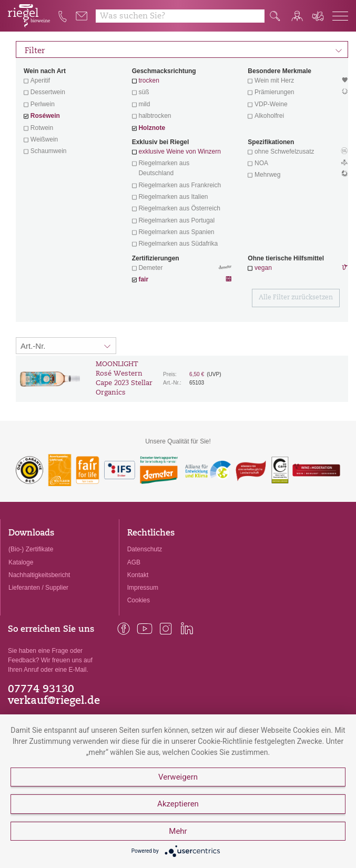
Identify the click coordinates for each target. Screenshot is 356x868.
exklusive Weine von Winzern (180, 152)
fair (143, 279)
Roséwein (45, 116)
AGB (134, 562)
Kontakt (138, 575)
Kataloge (21, 562)
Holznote (152, 128)
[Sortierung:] (66, 346)
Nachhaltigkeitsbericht (39, 575)
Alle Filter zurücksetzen (296, 298)
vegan (263, 268)
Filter (184, 49)
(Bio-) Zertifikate (31, 549)
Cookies (139, 600)
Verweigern (178, 777)
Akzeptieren (178, 804)
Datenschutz (145, 549)
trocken (149, 80)
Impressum (143, 588)
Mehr (178, 831)
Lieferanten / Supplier (38, 588)
